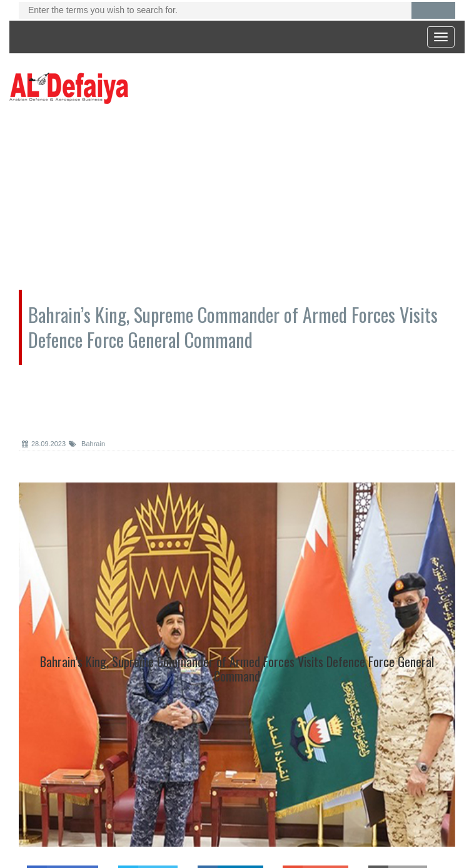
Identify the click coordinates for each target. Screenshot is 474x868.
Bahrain (87, 444)
